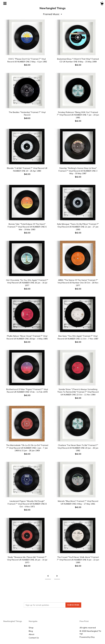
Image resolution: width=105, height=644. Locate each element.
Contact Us (34, 638)
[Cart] (102, 4)
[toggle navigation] (5, 3)
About (31, 634)
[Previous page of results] (48, 576)
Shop (31, 628)
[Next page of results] (57, 576)
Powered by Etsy (87, 637)
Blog (31, 631)
